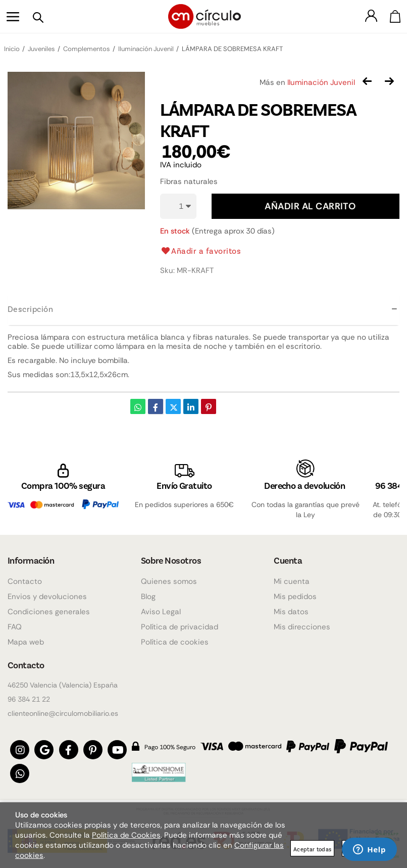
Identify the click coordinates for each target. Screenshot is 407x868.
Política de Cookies (126, 835)
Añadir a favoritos (201, 251)
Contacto (25, 579)
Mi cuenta (292, 579)
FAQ (15, 625)
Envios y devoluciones (47, 595)
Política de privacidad (180, 625)
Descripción (30, 309)
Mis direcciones (302, 625)
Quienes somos (169, 579)
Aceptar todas (312, 849)
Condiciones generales (49, 610)
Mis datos (291, 610)
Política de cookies (175, 640)
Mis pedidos (295, 595)
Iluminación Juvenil (321, 82)
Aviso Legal (161, 610)
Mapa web (26, 640)
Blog (148, 595)
